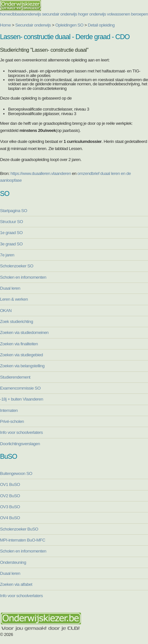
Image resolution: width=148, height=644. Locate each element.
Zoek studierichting (16, 322)
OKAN (6, 311)
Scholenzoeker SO (17, 266)
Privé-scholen (12, 421)
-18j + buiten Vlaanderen (22, 399)
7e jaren (7, 255)
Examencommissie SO (20, 388)
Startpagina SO (14, 211)
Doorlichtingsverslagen (20, 444)
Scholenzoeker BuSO (19, 529)
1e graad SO (11, 233)
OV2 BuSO (10, 496)
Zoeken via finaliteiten (19, 344)
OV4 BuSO (10, 518)
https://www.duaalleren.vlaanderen (41, 173)
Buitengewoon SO (16, 473)
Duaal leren (10, 288)
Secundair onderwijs (33, 25)
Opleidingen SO (69, 25)
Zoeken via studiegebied (21, 355)
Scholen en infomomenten (23, 277)
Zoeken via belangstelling (22, 366)
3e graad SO (11, 244)
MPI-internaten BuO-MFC (23, 540)
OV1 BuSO (10, 484)
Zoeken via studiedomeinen (24, 333)
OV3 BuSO (10, 507)
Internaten (9, 410)
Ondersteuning (13, 562)
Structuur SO (11, 222)
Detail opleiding (101, 25)
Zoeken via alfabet (16, 584)
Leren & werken (14, 299)
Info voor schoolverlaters (21, 432)
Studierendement (15, 377)
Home (5, 25)
